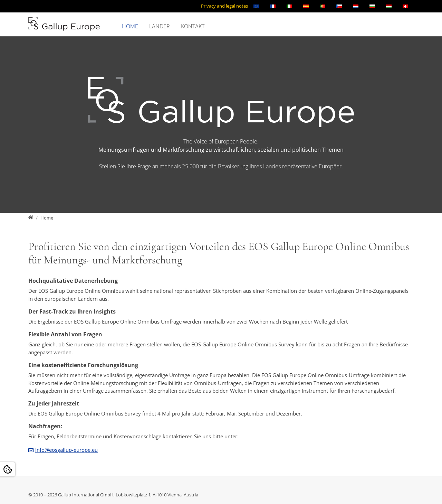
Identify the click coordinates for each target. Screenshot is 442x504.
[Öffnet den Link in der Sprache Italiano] (289, 6)
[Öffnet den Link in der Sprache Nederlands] (356, 6)
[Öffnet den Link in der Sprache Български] (372, 6)
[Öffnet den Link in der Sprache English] (256, 6)
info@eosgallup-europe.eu (66, 450)
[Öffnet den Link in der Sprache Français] (273, 6)
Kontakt (193, 26)
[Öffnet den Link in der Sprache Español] (306, 6)
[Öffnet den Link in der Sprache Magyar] (389, 6)
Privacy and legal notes (224, 6)
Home (130, 26)
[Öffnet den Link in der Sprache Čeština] (339, 6)
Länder (160, 26)
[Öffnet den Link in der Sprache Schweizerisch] (405, 6)
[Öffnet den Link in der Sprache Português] (323, 6)
